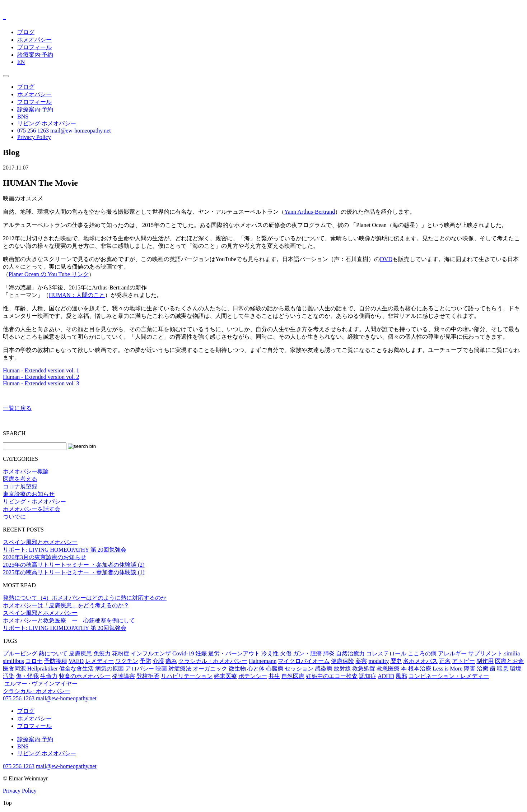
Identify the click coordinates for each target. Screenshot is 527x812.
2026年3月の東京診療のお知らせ (45, 557)
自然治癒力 (350, 653)
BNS (23, 117)
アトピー (463, 661)
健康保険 (342, 661)
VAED (76, 661)
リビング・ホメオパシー (34, 502)
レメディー (99, 661)
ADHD (386, 676)
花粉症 (121, 653)
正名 (445, 661)
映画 (161, 669)
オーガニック (210, 669)
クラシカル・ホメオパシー (213, 661)
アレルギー (452, 653)
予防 (145, 661)
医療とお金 (509, 661)
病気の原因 (109, 669)
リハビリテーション (187, 676)
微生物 (237, 669)
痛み (171, 661)
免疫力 (102, 653)
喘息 (503, 669)
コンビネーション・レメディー (449, 676)
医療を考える (20, 479)
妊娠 (201, 653)
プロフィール (34, 47)
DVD (386, 259)
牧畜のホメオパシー (85, 676)
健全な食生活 (76, 669)
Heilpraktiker (43, 669)
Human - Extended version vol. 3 (41, 383)
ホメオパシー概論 (26, 471)
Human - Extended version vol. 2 (41, 377)
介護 (158, 661)
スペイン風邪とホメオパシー (40, 542)
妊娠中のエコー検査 (332, 676)
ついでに (14, 517)
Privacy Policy (34, 137)
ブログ (26, 32)
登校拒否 (148, 676)
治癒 (482, 669)
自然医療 (293, 676)
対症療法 (180, 669)
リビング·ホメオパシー (47, 123)
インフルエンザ (151, 653)
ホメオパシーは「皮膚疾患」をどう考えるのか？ (66, 605)
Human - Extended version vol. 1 (41, 370)
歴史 (396, 661)
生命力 (49, 676)
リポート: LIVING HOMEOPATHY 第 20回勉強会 (65, 550)
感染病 (323, 669)
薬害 (361, 661)
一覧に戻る (17, 408)
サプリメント (485, 653)
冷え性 (270, 653)
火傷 (286, 653)
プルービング (20, 653)
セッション (299, 669)
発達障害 (123, 676)
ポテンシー (253, 676)
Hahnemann (263, 661)
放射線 (342, 669)
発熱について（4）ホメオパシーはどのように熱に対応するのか (85, 598)
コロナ (34, 661)
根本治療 (420, 669)
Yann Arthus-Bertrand (310, 212)
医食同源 (14, 669)
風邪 (401, 676)
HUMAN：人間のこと (77, 295)
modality (379, 661)
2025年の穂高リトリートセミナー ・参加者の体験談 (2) (74, 565)
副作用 (485, 661)
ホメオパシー (34, 40)
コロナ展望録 (20, 486)
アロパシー (140, 669)
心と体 (256, 669)
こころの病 (422, 653)
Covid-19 (183, 653)
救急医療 (388, 669)
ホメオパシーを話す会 (32, 509)
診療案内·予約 (35, 55)
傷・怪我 (27, 676)
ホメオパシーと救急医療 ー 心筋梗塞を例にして (69, 620)
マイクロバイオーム (304, 661)
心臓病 (275, 669)
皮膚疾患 (80, 653)
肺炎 (329, 653)
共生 (274, 676)
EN (21, 62)
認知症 (368, 676)
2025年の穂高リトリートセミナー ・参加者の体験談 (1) (74, 572)
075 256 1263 (33, 131)
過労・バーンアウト (234, 653)
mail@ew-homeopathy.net (81, 131)
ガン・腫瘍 (307, 653)
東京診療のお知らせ (29, 494)
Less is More (447, 669)
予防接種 (56, 661)
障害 (470, 669)
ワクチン (127, 661)
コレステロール (386, 653)
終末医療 (225, 676)
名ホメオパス (420, 661)
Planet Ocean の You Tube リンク (49, 274)
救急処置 (364, 669)
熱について (53, 653)
